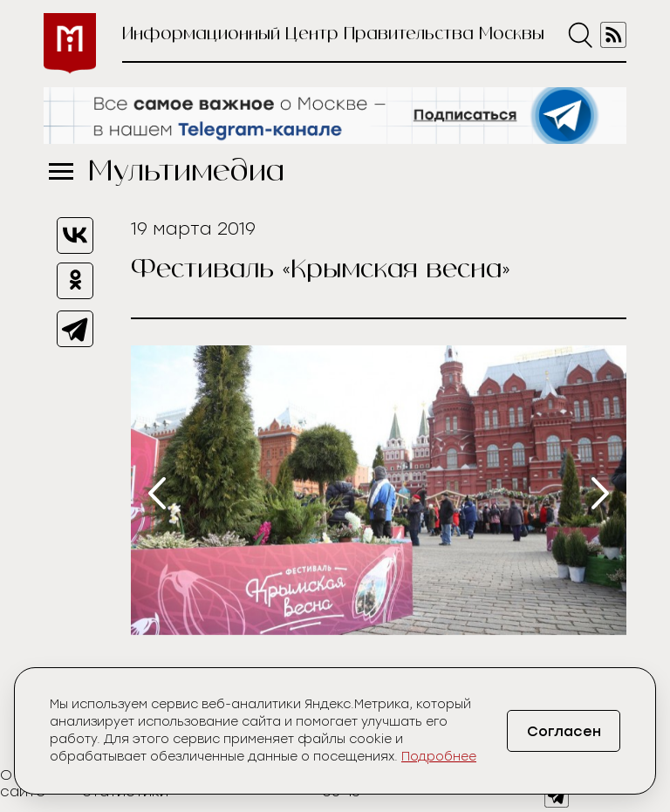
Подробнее (439, 757)
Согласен (564, 731)
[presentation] (157, 493)
